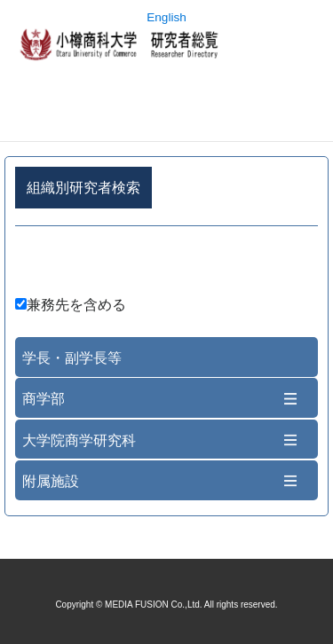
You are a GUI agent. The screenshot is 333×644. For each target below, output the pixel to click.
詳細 (166, 264)
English (166, 17)
